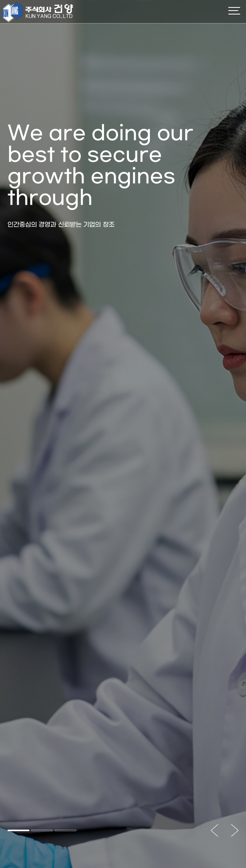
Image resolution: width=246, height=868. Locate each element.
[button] (18, 830)
